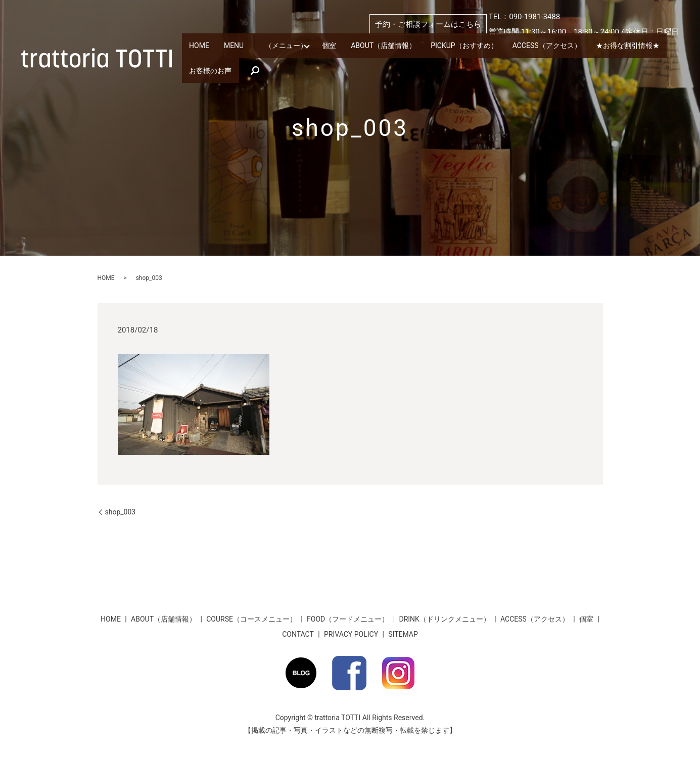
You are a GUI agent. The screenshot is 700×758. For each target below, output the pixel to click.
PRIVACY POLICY (351, 634)
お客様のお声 (309, 65)
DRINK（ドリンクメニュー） (444, 619)
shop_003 (121, 512)
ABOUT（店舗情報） (431, 48)
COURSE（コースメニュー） (251, 619)
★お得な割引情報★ (228, 65)
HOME (206, 48)
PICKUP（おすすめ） (526, 48)
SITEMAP (403, 634)
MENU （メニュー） (286, 48)
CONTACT (298, 634)
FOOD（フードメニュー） (348, 619)
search (360, 65)
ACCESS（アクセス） (623, 48)
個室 (363, 48)
